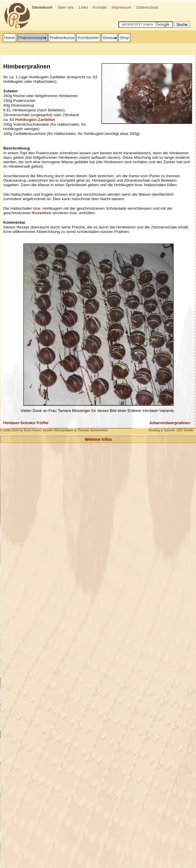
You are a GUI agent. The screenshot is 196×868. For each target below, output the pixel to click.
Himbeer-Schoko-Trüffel (26, 423)
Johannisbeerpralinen (170, 423)
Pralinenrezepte (32, 38)
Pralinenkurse (62, 38)
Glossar (109, 38)
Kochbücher (88, 38)
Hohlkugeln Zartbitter (35, 120)
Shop (124, 38)
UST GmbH (185, 430)
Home (10, 38)
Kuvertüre (42, 213)
